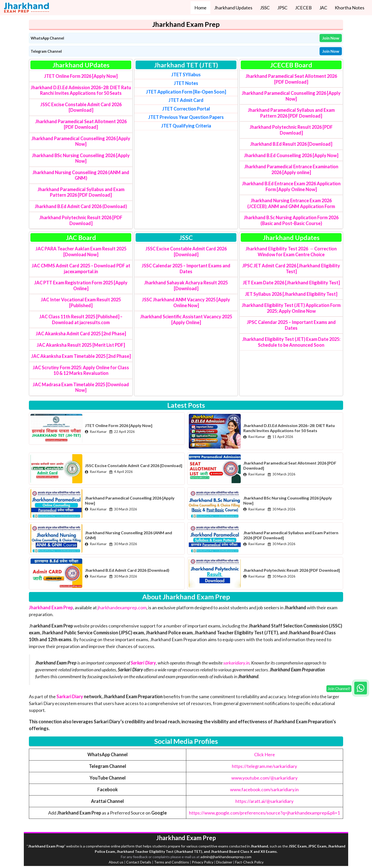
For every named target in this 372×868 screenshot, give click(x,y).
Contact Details (139, 862)
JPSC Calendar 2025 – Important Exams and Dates (291, 325)
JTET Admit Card (186, 100)
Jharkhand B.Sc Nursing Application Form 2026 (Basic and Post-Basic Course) (291, 220)
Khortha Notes (350, 8)
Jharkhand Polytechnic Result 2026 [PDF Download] (81, 220)
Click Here (265, 754)
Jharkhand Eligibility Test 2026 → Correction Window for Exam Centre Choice (291, 252)
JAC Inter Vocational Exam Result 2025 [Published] (81, 302)
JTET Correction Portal (186, 109)
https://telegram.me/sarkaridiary (264, 766)
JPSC (282, 8)
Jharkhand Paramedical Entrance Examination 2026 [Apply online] (291, 169)
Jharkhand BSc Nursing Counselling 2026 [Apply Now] (81, 158)
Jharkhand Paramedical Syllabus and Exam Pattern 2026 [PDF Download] (81, 192)
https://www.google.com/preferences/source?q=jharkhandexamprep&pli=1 (264, 813)
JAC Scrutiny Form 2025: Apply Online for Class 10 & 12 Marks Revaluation (81, 370)
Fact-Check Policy (249, 862)
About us (116, 862)
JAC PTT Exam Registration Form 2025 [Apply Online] (81, 285)
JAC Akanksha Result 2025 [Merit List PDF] (81, 345)
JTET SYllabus (186, 75)
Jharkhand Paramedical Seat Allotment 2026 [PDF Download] (81, 124)
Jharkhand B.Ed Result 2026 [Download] (291, 144)
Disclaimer (224, 862)
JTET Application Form (169, 92)
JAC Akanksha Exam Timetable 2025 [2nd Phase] (81, 356)
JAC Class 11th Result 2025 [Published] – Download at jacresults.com (81, 319)
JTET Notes (186, 83)
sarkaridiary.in (236, 663)
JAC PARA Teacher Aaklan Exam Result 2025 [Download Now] (81, 252)
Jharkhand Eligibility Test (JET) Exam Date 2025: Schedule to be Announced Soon (291, 342)
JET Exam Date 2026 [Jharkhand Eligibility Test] (291, 283)
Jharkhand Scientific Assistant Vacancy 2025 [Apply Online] (186, 319)
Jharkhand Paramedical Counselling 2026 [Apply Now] (81, 141)
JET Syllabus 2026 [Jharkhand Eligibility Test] (291, 294)
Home (200, 8)
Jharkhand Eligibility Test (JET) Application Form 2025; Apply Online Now (291, 308)
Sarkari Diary (70, 696)
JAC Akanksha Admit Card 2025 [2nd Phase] (81, 334)
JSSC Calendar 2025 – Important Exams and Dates (186, 269)
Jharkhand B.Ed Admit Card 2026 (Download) (81, 206)
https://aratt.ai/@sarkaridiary (264, 801)
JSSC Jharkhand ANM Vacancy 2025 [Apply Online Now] (186, 302)
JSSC (265, 8)
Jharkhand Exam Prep (51, 607)
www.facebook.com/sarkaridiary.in (264, 789)
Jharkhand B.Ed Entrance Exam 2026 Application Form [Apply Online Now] (291, 186)
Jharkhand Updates (233, 8)
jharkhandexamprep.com (122, 607)
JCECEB (303, 8)
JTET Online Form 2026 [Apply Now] (81, 76)
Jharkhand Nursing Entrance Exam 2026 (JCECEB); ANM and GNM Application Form (291, 203)
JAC (323, 8)
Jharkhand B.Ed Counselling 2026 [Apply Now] (291, 155)
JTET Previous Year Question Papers (186, 117)
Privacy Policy (203, 862)
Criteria (186, 126)
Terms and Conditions (172, 862)
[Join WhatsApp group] (361, 688)
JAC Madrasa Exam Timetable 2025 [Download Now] (81, 387)
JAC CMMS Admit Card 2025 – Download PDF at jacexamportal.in (81, 269)
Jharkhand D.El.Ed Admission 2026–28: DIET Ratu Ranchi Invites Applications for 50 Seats (81, 90)
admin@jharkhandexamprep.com (226, 857)
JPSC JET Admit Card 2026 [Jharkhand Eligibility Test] (291, 269)
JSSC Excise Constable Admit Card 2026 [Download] (81, 107)
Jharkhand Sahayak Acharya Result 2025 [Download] (186, 285)
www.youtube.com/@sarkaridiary (264, 778)
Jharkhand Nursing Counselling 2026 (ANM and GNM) (81, 175)
